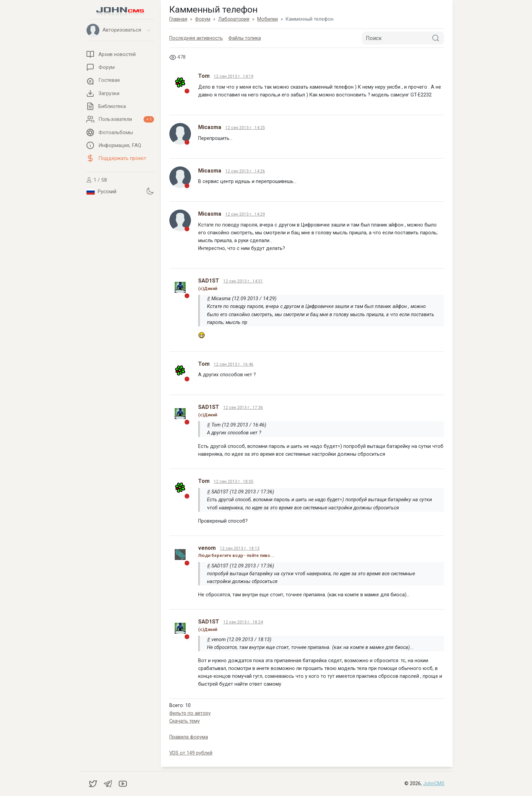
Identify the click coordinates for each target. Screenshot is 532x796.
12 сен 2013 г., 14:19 (234, 76)
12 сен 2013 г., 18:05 (234, 482)
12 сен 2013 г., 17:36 (243, 408)
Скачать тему (185, 721)
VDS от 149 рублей (191, 753)
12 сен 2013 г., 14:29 (245, 214)
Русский (101, 192)
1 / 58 (97, 180)
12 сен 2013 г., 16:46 (234, 364)
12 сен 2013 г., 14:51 (243, 281)
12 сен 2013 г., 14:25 (245, 128)
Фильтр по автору (190, 713)
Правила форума (189, 737)
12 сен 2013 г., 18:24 (243, 622)
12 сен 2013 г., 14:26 (245, 171)
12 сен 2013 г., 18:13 (240, 548)
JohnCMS (434, 784)
